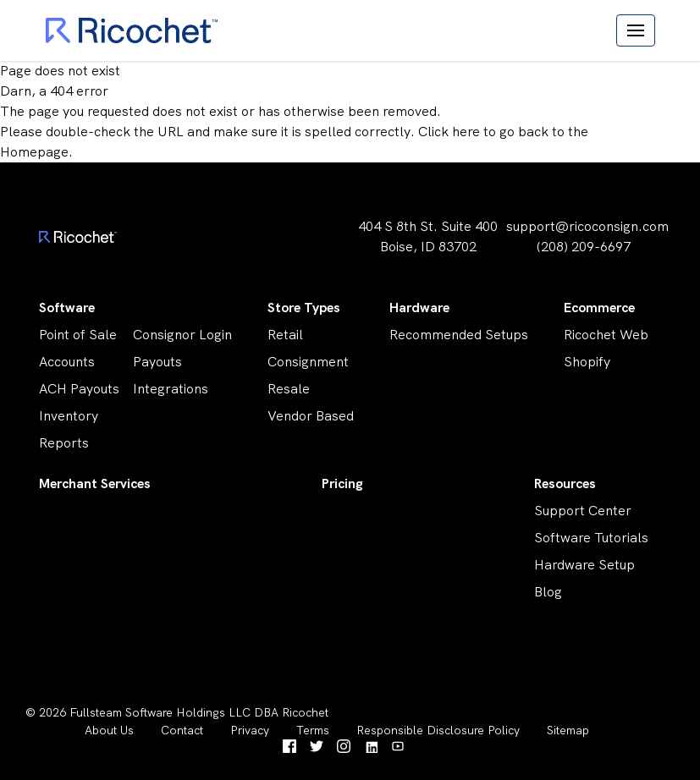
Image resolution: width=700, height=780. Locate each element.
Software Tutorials (591, 538)
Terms (313, 730)
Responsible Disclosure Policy (438, 730)
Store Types (304, 308)
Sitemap (568, 730)
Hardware (419, 308)
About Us (109, 730)
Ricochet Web (606, 335)
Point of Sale (78, 335)
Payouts (157, 362)
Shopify (587, 362)
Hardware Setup (584, 565)
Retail (285, 335)
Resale (289, 389)
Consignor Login (182, 335)
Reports (64, 443)
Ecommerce (599, 308)
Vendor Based (311, 416)
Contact (182, 730)
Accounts (67, 362)
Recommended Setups (459, 335)
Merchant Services (95, 483)
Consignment (308, 362)
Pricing (342, 483)
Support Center (583, 511)
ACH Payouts (79, 389)
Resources (565, 483)
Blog (548, 592)
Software (67, 308)
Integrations (171, 389)
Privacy (250, 730)
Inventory (69, 416)
